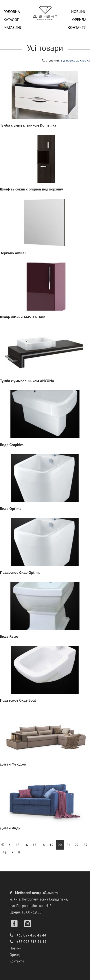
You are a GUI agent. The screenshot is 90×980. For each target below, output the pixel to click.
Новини (79, 12)
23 (85, 845)
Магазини (13, 27)
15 (18, 845)
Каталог (11, 19)
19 (51, 845)
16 (26, 845)
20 (60, 845)
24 (4, 853)
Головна (12, 12)
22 (77, 845)
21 (68, 845)
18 (43, 845)
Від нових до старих (75, 60)
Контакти (77, 27)
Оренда (79, 19)
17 (34, 845)
